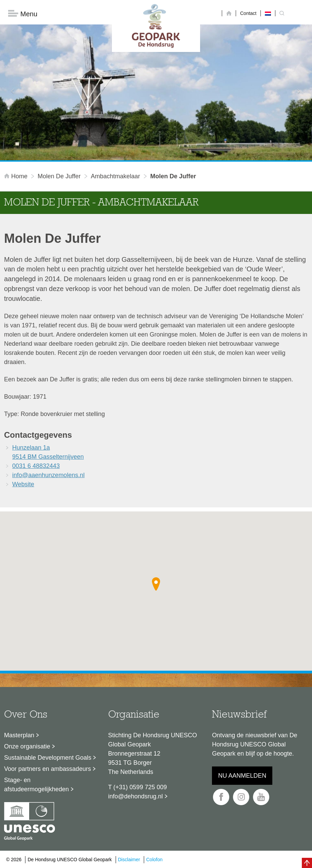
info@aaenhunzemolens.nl (48, 475)
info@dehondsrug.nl (135, 796)
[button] (156, 584)
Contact (248, 13)
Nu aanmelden (242, 776)
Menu (23, 14)
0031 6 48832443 (36, 466)
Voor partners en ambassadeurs (47, 769)
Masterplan (19, 735)
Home (17, 176)
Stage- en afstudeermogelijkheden (36, 785)
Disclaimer (129, 860)
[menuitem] (268, 13)
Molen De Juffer (59, 176)
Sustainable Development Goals (48, 758)
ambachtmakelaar (115, 176)
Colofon (154, 860)
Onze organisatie (27, 746)
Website (23, 484)
